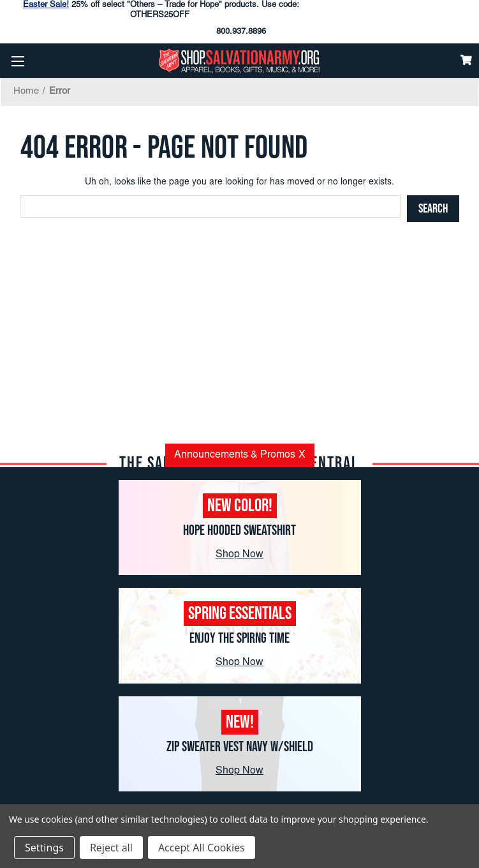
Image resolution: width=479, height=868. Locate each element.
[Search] (433, 209)
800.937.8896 (241, 32)
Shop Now (239, 555)
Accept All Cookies (202, 848)
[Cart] (466, 60)
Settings (44, 848)
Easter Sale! (46, 5)
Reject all (111, 848)
